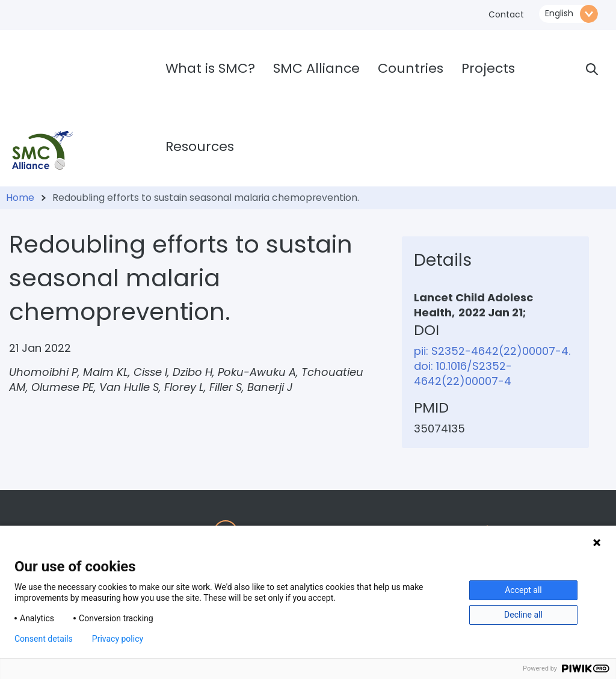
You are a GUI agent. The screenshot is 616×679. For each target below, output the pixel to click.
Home (20, 198)
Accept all (523, 590)
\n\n (568, 14)
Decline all (523, 615)
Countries (411, 68)
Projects (488, 68)
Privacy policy (118, 639)
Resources (200, 146)
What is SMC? (210, 68)
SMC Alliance (316, 68)
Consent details (44, 639)
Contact (506, 14)
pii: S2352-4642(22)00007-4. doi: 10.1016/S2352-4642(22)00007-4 (492, 366)
